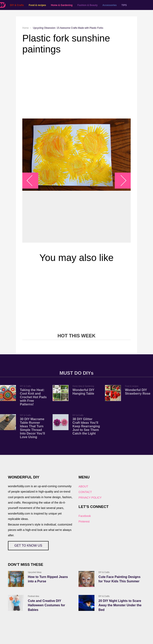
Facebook (85, 516)
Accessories (109, 5)
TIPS (124, 5)
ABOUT (83, 486)
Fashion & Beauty (88, 5)
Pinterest (84, 522)
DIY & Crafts (17, 5)
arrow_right (121, 181)
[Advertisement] (76, 87)
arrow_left (32, 181)
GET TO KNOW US (28, 546)
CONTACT (85, 492)
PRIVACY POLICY (90, 498)
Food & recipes (37, 5)
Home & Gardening (62, 5)
